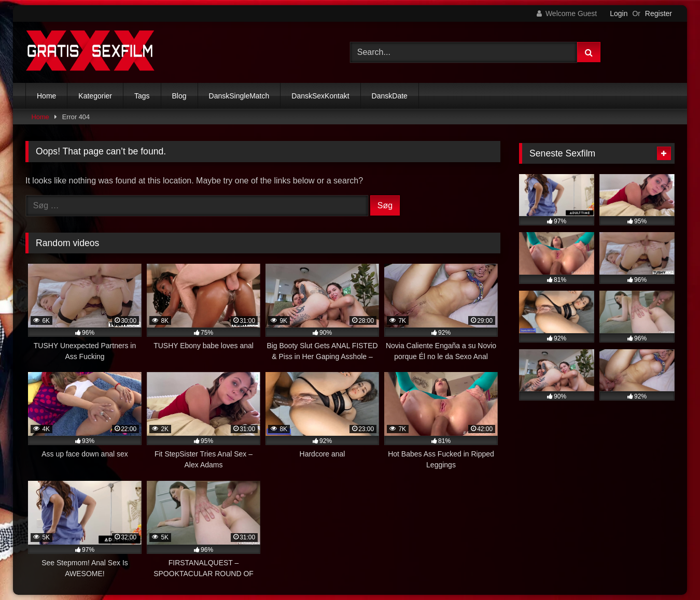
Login (619, 13)
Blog (179, 96)
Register (659, 13)
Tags (142, 96)
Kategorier (95, 96)
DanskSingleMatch (239, 96)
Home (46, 96)
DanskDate (390, 96)
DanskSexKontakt (320, 96)
